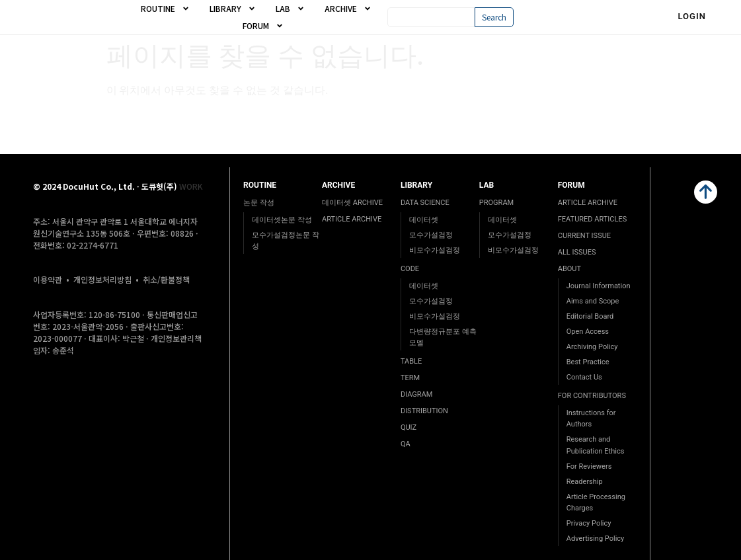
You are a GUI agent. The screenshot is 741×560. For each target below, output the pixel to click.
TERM (410, 378)
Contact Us (584, 377)
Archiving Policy (592, 347)
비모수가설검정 (435, 250)
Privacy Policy (589, 523)
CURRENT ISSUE (584, 236)
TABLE (411, 361)
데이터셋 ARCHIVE (352, 203)
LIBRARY (233, 9)
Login (692, 16)
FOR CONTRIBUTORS (592, 396)
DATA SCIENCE (425, 203)
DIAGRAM (416, 394)
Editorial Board (590, 316)
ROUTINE (165, 9)
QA (406, 444)
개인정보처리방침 (102, 279)
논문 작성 (259, 203)
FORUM (263, 26)
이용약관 (48, 279)
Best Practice (588, 362)
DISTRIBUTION (424, 411)
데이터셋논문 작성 (282, 220)
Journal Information (599, 286)
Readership (585, 482)
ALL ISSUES (577, 252)
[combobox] (431, 17)
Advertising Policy (596, 539)
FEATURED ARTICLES (592, 219)
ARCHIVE (348, 9)
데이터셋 (424, 220)
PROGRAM (496, 203)
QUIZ (409, 427)
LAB (290, 9)
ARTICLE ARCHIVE (352, 219)
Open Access (588, 332)
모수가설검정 (431, 235)
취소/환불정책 (166, 279)
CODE (410, 269)
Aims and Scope (593, 301)
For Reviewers (589, 466)
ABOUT (569, 269)
